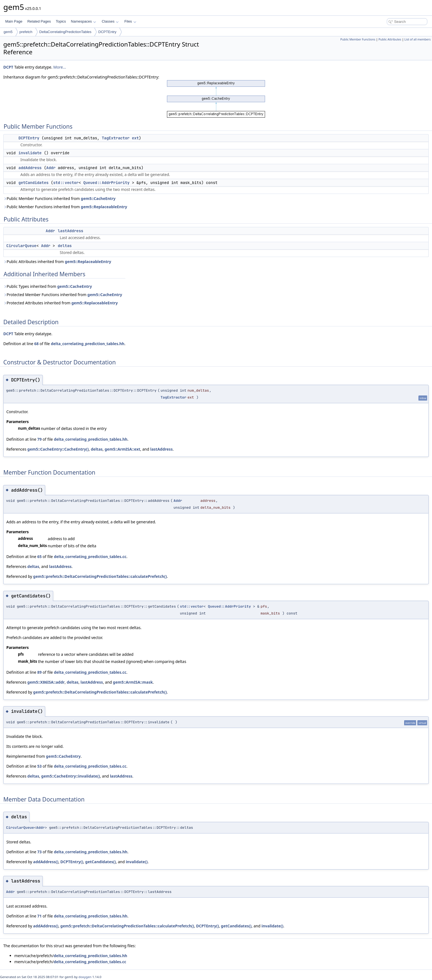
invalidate (30, 153)
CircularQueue (21, 246)
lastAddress (71, 231)
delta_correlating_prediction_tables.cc (90, 557)
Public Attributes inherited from (57, 262)
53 (39, 766)
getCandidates (33, 183)
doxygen (85, 977)
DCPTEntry (107, 32)
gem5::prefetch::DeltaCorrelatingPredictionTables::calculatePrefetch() (100, 576)
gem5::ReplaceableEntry (104, 207)
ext (135, 138)
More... (60, 67)
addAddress (30, 168)
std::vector (66, 183)
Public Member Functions (358, 39)
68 (36, 344)
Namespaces (83, 21)
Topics (61, 21)
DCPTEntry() (72, 862)
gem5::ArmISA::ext (122, 449)
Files (130, 21)
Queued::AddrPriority (106, 183)
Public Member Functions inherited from (59, 198)
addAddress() (46, 862)
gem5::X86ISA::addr (46, 682)
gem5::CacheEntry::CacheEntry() (58, 449)
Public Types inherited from (48, 286)
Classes (110, 21)
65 (39, 557)
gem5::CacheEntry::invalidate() (71, 776)
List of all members (418, 39)
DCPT (8, 67)
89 (39, 672)
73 (39, 852)
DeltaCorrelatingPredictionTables (65, 32)
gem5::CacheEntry (98, 198)
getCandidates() (100, 862)
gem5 (8, 32)
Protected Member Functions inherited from (63, 295)
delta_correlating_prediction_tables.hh (87, 344)
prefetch (26, 32)
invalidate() (137, 862)
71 (39, 916)
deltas (65, 246)
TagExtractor (116, 138)
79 (39, 439)
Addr (51, 168)
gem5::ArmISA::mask (133, 682)
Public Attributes (390, 39)
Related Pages (39, 21)
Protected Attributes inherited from (61, 303)
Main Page (14, 21)
